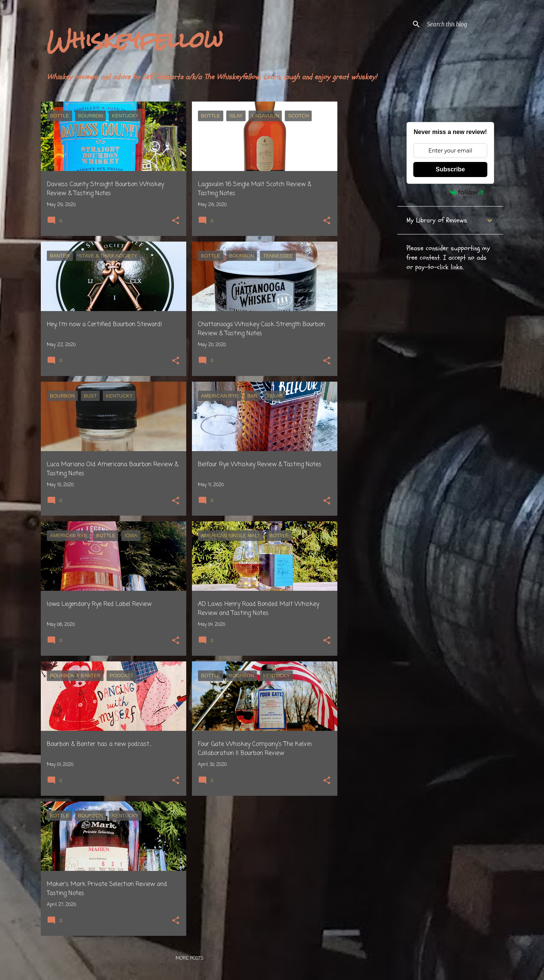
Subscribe (450, 169)
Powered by (450, 192)
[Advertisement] (368, 215)
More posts (189, 958)
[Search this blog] (464, 24)
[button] (176, 221)
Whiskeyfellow (135, 40)
